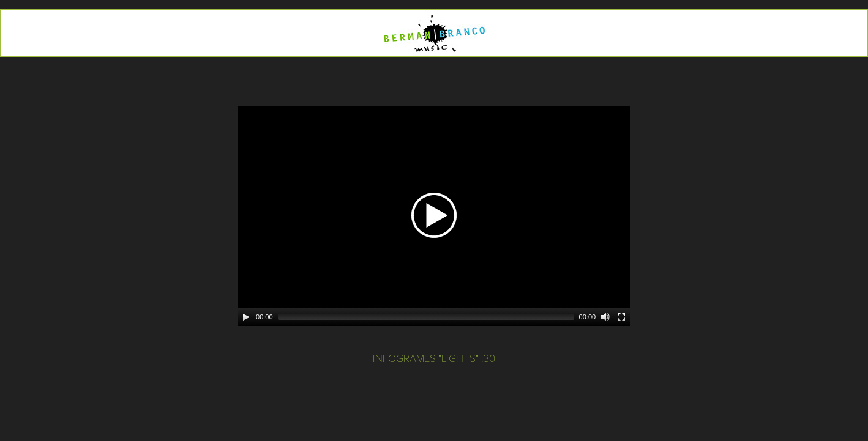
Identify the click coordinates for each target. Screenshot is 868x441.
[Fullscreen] (621, 317)
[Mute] (605, 317)
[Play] (246, 317)
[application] (434, 216)
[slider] (426, 317)
